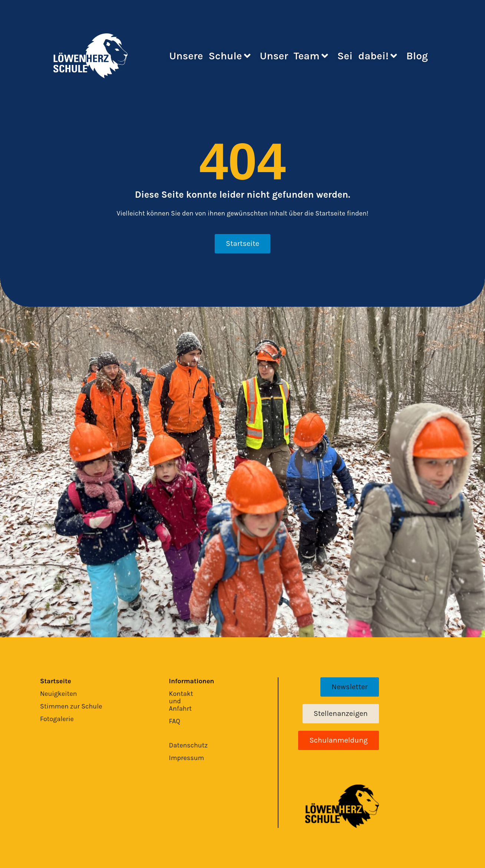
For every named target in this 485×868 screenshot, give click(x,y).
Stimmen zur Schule (71, 706)
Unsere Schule (210, 56)
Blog (417, 56)
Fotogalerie (57, 719)
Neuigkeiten (59, 694)
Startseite (56, 681)
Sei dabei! (367, 56)
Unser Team (294, 56)
